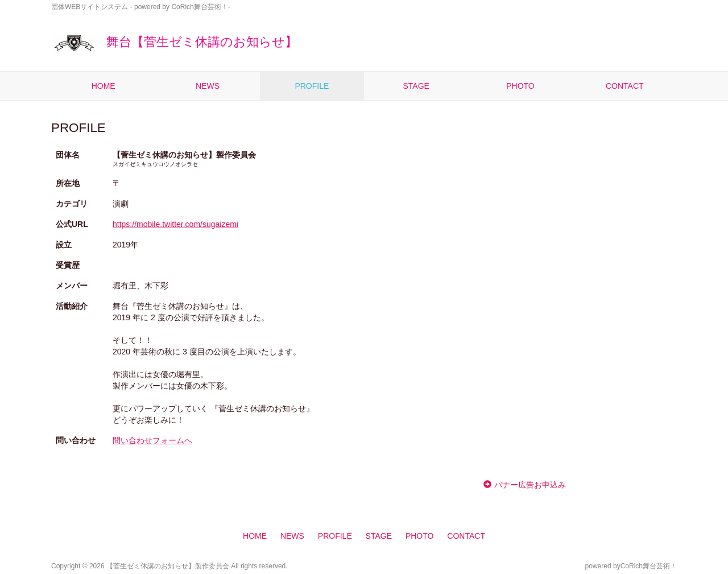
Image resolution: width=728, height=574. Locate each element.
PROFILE (312, 86)
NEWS (208, 86)
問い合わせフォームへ (152, 440)
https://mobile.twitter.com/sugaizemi (175, 224)
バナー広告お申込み (530, 485)
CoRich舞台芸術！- (200, 7)
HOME (104, 86)
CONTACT (625, 86)
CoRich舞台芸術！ (649, 566)
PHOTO (520, 86)
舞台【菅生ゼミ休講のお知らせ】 (174, 42)
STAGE (416, 86)
